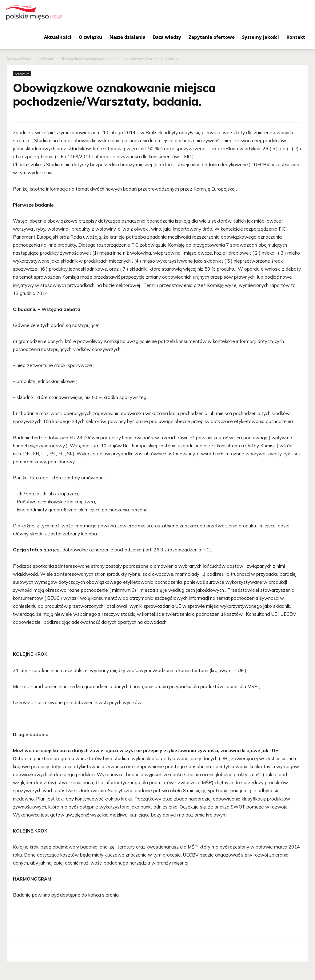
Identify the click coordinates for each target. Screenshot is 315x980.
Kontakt (296, 37)
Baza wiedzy (167, 37)
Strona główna (19, 59)
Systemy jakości (261, 37)
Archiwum (46, 59)
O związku (90, 37)
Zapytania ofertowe (212, 37)
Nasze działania (128, 37)
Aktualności (58, 37)
